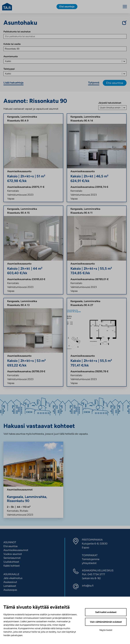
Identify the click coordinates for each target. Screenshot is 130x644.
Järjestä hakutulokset (110, 103)
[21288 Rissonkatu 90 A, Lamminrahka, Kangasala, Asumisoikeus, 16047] (33, 158)
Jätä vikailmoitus (13, 578)
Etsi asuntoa (115, 83)
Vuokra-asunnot (13, 554)
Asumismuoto (11, 56)
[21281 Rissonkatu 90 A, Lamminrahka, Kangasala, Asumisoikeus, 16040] (97, 158)
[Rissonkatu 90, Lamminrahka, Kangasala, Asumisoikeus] (33, 480)
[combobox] (5, 61)
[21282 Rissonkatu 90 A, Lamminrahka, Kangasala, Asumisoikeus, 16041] (33, 250)
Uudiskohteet (11, 562)
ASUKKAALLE (11, 574)
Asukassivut (10, 582)
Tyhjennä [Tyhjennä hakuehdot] (94, 83)
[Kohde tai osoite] (65, 49)
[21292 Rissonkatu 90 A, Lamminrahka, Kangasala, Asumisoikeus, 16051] (33, 342)
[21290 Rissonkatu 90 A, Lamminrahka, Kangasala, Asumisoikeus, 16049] (97, 250)
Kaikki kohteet (12, 566)
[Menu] (125, 7)
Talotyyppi (9, 69)
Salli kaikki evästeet (106, 612)
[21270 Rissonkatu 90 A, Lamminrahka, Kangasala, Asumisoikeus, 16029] (97, 342)
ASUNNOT (10, 542)
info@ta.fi (88, 586)
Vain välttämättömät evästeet (106, 622)
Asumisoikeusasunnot (16, 550)
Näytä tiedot (106, 630)
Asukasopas (10, 590)
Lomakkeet (10, 586)
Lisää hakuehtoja (13, 83)
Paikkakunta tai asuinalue (17, 32)
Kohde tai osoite (12, 44)
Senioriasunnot (12, 558)
